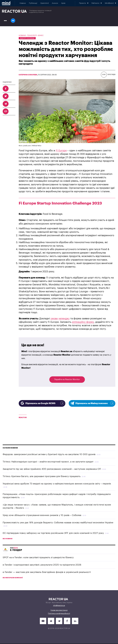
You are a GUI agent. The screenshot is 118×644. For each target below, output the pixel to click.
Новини (23, 3)
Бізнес (41, 35)
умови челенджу (60, 319)
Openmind (45, 3)
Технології (32, 35)
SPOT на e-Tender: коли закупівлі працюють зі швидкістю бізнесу (38, 557)
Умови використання (59, 610)
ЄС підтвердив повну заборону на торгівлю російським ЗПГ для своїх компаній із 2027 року (53, 533)
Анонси (55, 3)
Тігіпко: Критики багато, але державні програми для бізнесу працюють (42, 476)
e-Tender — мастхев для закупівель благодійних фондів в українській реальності (47, 572)
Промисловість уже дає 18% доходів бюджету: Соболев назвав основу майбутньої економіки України (58, 523)
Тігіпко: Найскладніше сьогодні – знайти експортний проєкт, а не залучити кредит (48, 462)
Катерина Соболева (28, 75)
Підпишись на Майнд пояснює (92, 403)
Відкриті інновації (27, 38)
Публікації (33, 3)
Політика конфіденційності (59, 613)
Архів (63, 3)
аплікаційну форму (83, 322)
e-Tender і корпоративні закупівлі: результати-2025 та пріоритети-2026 (42, 565)
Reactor (23, 418)
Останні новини (10, 448)
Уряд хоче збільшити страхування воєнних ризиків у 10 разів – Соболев (42, 515)
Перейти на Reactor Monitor (67, 380)
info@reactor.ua (59, 605)
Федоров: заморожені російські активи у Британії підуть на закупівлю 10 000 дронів (49, 454)
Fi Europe (61, 151)
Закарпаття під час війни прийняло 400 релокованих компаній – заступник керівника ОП (52, 469)
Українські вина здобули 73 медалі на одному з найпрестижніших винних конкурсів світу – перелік (57, 484)
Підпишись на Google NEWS (42, 403)
